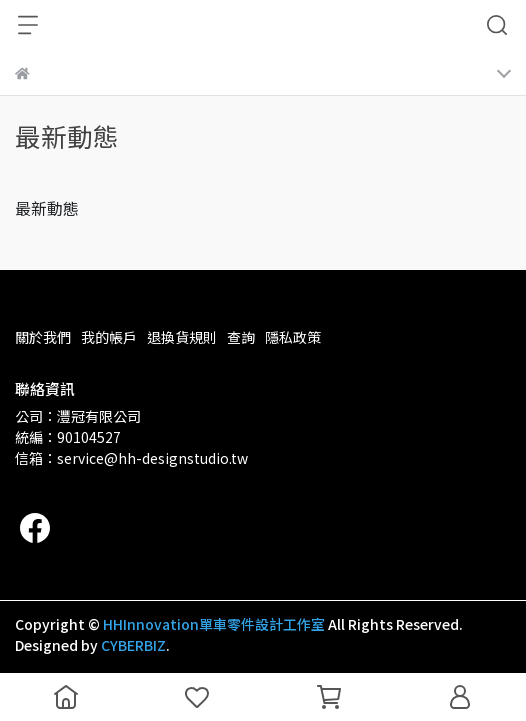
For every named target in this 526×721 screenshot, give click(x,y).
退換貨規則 (182, 337)
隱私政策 (293, 337)
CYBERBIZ (133, 645)
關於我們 (43, 337)
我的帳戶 (109, 337)
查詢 (241, 337)
